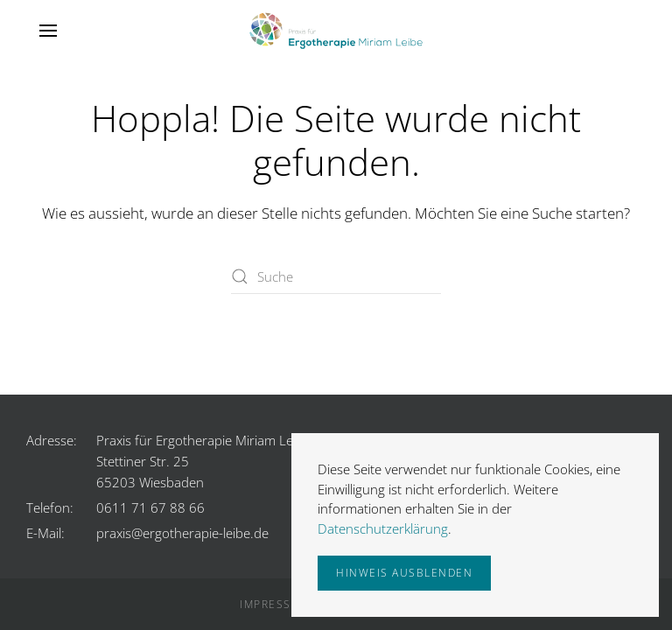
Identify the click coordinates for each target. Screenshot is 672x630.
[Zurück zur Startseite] (336, 31)
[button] (48, 31)
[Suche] (336, 276)
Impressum (275, 604)
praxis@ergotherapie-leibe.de (182, 533)
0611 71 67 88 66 (150, 507)
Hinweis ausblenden (404, 573)
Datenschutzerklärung (383, 528)
